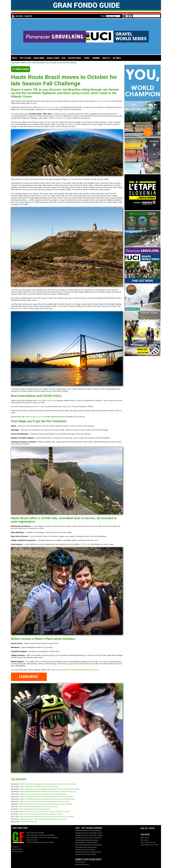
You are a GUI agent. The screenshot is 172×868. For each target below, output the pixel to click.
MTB (64, 58)
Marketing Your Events (82, 864)
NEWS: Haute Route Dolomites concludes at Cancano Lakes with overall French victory (48, 792)
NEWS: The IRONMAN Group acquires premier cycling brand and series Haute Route (47, 799)
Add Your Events (80, 862)
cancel (37, 406)
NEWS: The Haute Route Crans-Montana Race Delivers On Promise (41, 814)
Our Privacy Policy (17, 852)
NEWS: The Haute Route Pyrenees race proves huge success (39, 807)
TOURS (87, 58)
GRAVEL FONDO (53, 58)
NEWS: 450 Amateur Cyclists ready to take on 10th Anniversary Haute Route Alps (46, 804)
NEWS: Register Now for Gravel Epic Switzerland (35, 809)
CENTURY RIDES (75, 58)
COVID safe (85, 544)
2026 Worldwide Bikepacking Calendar (87, 840)
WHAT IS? (106, 58)
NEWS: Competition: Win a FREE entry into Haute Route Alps (39, 787)
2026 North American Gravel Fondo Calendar (89, 833)
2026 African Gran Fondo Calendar (86, 854)
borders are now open (50, 107)
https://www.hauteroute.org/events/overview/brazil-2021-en (75, 670)
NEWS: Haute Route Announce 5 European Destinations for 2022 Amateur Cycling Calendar (50, 789)
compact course (61, 118)
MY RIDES (19, 16)
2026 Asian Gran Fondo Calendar (85, 850)
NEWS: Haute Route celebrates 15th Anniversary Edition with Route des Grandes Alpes (48, 784)
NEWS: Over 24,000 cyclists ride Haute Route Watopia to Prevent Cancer (44, 819)
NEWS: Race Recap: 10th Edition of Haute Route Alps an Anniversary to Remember (47, 797)
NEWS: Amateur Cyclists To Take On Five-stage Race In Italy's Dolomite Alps (45, 802)
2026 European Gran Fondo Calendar (86, 843)
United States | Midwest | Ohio (21, 63)
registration (67, 406)
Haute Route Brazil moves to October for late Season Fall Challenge (54, 63)
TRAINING (96, 58)
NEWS (15, 58)
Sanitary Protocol (37, 417)
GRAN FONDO (39, 58)
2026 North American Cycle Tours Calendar (88, 838)
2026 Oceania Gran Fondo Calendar (86, 847)
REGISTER (28, 16)
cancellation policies (46, 400)
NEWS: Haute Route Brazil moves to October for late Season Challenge (43, 794)
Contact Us (15, 847)
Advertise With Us (17, 849)
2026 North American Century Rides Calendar (89, 835)
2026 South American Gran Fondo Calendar (88, 852)
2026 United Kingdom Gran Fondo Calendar (88, 845)
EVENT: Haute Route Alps (29, 822)
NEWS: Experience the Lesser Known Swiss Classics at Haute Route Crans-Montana (47, 817)
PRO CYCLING (25, 58)
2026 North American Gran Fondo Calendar (88, 831)
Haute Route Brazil (104, 101)
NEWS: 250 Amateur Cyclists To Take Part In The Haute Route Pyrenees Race (45, 812)
